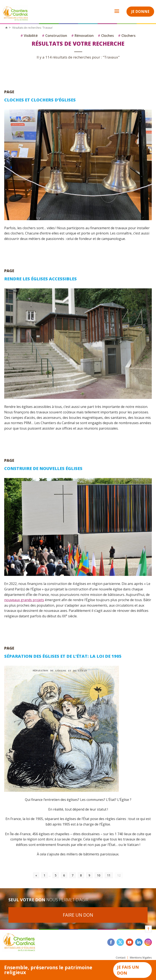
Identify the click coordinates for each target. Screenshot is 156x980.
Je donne (140, 11)
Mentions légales (141, 958)
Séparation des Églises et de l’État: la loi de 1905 (63, 656)
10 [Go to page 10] (99, 875)
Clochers (127, 36)
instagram (148, 942)
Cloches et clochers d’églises (40, 100)
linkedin (139, 942)
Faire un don (78, 915)
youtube (130, 942)
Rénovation (82, 36)
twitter (120, 942)
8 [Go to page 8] (81, 875)
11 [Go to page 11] (109, 875)
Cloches (106, 36)
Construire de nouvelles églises (43, 468)
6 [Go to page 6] (64, 875)
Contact (121, 958)
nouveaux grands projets (24, 600)
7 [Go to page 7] (73, 875)
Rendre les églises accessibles (40, 279)
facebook (111, 942)
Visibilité (29, 36)
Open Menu (114, 11)
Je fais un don (128, 970)
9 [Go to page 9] (89, 875)
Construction (54, 36)
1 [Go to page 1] (44, 875)
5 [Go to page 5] (56, 875)
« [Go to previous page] (36, 875)
